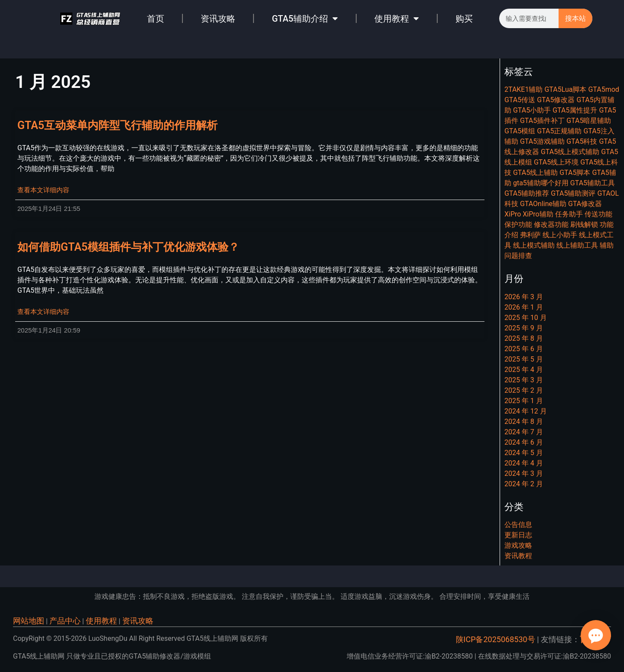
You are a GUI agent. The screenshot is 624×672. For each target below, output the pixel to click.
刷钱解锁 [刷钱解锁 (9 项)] (584, 225)
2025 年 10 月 (526, 318)
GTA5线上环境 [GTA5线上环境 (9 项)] (556, 162)
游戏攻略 (518, 545)
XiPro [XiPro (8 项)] (513, 214)
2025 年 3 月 (524, 380)
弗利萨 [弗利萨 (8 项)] (530, 235)
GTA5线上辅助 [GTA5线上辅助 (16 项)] (535, 173)
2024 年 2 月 (524, 484)
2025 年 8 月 (524, 338)
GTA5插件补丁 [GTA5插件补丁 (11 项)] (542, 121)
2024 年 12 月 (526, 411)
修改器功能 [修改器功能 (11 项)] (551, 225)
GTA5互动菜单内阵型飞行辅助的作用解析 (117, 125)
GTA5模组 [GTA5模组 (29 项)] (520, 131)
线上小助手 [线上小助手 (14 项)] (560, 235)
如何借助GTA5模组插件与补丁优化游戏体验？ (128, 247)
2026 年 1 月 (524, 307)
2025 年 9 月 (524, 328)
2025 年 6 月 (524, 349)
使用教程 (397, 19)
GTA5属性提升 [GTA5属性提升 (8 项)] (575, 110)
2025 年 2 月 (524, 390)
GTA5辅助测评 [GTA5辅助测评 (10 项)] (573, 193)
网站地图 (29, 621)
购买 (464, 19)
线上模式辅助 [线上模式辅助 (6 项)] (534, 245)
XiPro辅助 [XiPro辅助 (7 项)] (538, 214)
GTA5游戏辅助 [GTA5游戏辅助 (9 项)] (542, 141)
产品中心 (65, 621)
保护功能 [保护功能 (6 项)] (518, 225)
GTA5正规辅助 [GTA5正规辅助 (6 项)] (559, 131)
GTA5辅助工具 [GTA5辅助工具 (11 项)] (593, 183)
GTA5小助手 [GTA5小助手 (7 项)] (532, 110)
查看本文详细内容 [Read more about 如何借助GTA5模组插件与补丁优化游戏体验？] (43, 312)
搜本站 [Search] (575, 18)
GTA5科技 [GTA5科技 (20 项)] (582, 141)
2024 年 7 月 (524, 432)
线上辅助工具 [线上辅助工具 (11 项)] (577, 245)
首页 (156, 19)
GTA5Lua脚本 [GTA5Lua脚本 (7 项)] (565, 89)
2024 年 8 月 (524, 422)
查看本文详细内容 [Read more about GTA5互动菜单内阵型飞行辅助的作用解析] (43, 190)
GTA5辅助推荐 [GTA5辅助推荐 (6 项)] (527, 193)
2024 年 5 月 (524, 453)
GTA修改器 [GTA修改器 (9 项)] (585, 204)
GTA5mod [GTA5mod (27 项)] (603, 89)
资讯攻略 (218, 19)
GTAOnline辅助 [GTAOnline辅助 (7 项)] (543, 204)
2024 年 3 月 (524, 473)
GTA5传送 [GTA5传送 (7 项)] (520, 100)
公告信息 (518, 525)
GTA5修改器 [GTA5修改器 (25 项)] (556, 100)
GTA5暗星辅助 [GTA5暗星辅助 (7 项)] (589, 121)
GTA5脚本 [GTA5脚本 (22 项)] (575, 173)
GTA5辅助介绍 (305, 19)
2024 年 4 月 (524, 463)
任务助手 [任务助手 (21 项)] (569, 214)
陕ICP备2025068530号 (496, 639)
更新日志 (518, 535)
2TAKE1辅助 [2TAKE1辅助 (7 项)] (523, 89)
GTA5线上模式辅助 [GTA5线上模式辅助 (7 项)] (570, 152)
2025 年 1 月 (524, 401)
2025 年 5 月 (524, 359)
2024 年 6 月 (524, 442)
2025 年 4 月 (524, 370)
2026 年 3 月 (524, 297)
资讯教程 (518, 556)
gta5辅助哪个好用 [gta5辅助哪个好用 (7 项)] (541, 183)
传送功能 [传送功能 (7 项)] (598, 214)
